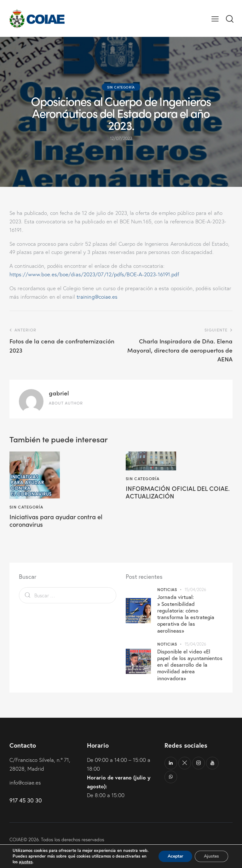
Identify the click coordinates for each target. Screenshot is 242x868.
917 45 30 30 (26, 800)
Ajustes (211, 853)
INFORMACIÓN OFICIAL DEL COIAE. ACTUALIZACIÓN (178, 492)
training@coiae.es (97, 297)
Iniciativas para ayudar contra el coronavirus (57, 521)
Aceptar (174, 853)
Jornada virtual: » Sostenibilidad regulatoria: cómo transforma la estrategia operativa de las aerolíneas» (186, 614)
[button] (215, 18)
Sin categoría (121, 87)
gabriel (59, 393)
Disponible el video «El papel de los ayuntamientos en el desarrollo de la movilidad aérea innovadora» (190, 665)
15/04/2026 (196, 590)
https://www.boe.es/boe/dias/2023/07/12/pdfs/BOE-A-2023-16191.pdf (94, 274)
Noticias (167, 590)
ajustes (26, 862)
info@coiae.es (25, 783)
